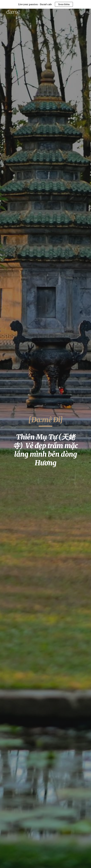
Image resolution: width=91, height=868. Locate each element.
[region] (45, 4)
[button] (3, 12)
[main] (45, 443)
